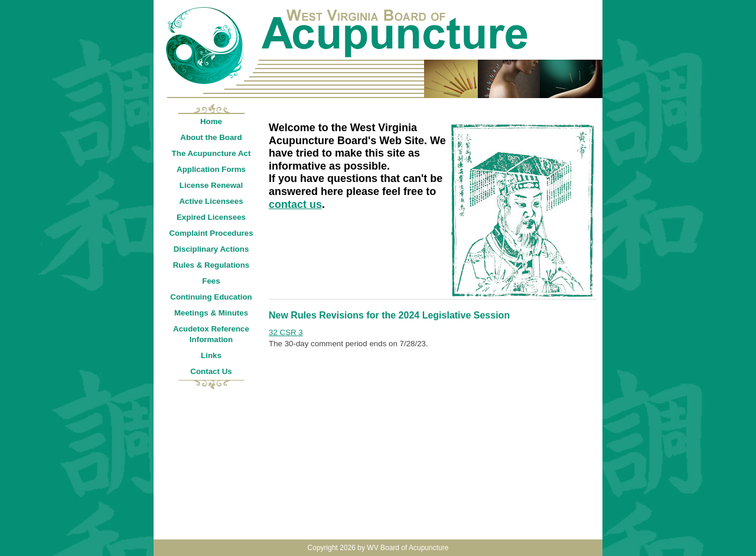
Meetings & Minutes (211, 313)
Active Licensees (211, 201)
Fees (211, 281)
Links (211, 355)
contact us (295, 204)
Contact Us (211, 371)
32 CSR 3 (286, 332)
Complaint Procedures (211, 233)
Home (211, 121)
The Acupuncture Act (211, 153)
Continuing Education (211, 297)
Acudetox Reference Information (211, 334)
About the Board (211, 137)
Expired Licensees (211, 217)
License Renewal (211, 185)
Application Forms (211, 169)
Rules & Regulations (211, 265)
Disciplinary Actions (211, 249)
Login (590, 6)
